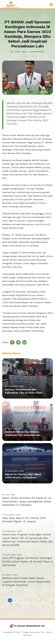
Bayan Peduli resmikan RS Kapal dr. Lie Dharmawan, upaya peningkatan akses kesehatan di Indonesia (27, 501)
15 (17, 604)
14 (11, 604)
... (6, 604)
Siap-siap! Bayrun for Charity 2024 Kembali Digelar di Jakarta (24, 520)
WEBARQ (27, 635)
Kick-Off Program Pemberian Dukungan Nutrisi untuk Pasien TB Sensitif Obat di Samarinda (27, 561)
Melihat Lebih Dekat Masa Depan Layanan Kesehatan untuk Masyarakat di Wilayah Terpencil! (26, 582)
